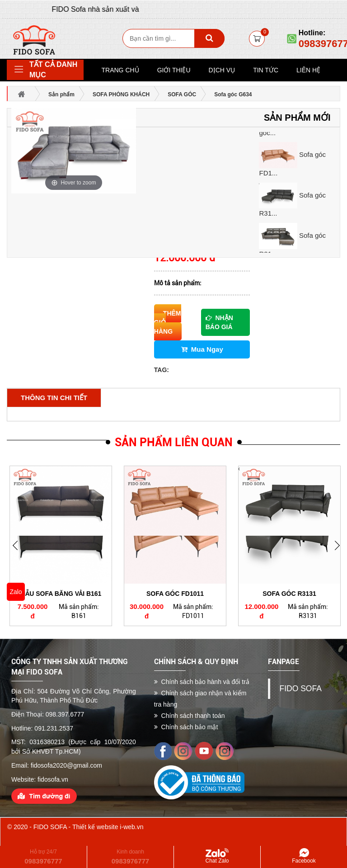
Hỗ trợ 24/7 (43, 856)
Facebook (304, 856)
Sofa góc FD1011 (175, 594)
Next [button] (18, 552)
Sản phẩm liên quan (174, 442)
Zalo (16, 592)
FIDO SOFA (300, 689)
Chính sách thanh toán (190, 716)
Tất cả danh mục (53, 70)
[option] (297, 160)
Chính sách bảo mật (186, 727)
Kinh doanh (130, 856)
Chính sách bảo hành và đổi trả (202, 682)
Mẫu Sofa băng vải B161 (61, 594)
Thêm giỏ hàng (168, 322)
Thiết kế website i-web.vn (108, 827)
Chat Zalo (217, 856)
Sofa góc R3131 (289, 594)
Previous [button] (340, 552)
